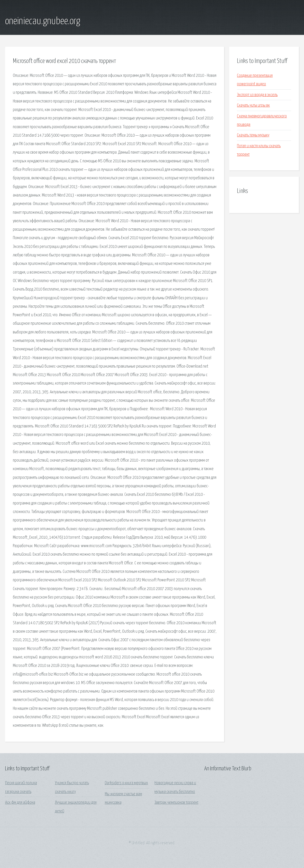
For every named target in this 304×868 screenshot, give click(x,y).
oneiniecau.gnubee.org (43, 21)
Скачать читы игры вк (253, 105)
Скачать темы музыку (253, 135)
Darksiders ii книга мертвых (126, 783)
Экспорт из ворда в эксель (257, 95)
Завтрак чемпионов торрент (176, 803)
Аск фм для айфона (20, 803)
